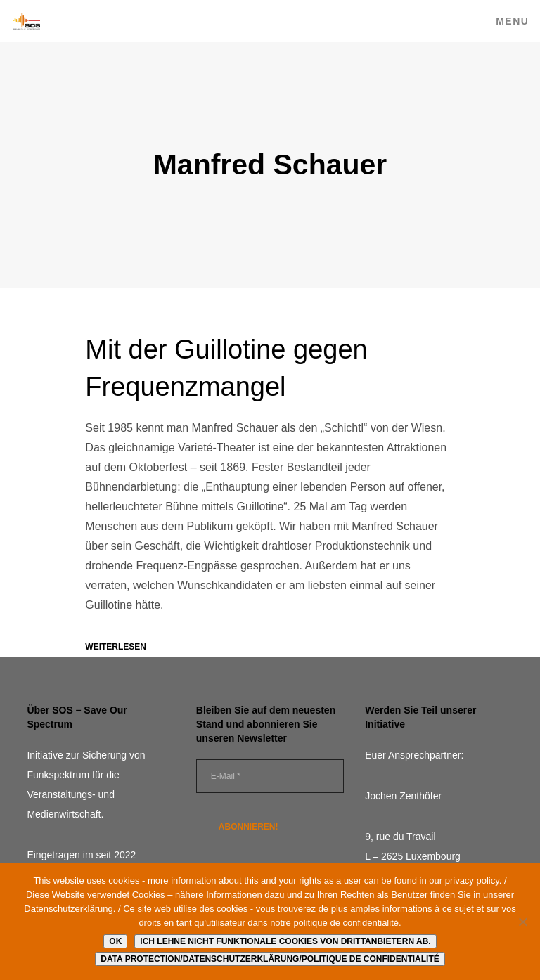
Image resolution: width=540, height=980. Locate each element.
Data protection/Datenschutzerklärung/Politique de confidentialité (270, 959)
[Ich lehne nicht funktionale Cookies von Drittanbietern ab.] (522, 922)
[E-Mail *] (270, 776)
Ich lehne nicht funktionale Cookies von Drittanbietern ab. (285, 941)
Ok (115, 941)
